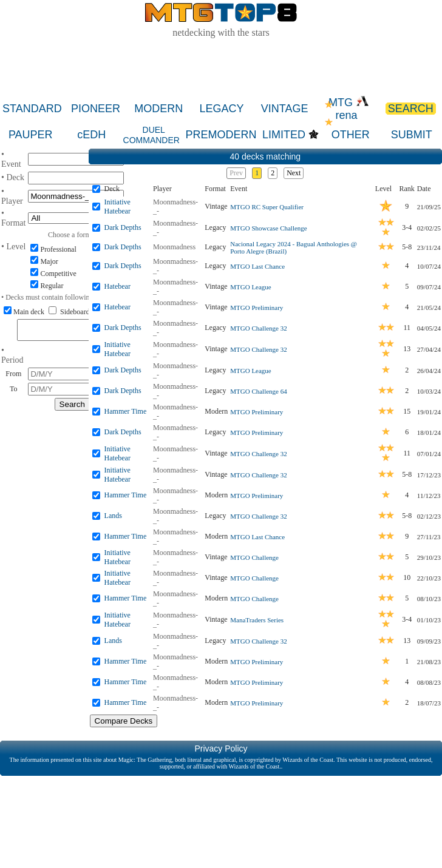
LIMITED (284, 135)
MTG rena (349, 109)
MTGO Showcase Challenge (268, 228)
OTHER (351, 135)
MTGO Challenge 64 (258, 391)
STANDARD (32, 109)
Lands (113, 516)
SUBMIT (412, 135)
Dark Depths (123, 227)
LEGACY (221, 109)
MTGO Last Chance (257, 266)
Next (294, 173)
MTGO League (251, 287)
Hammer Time (126, 411)
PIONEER (96, 109)
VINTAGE (285, 109)
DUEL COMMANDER (151, 135)
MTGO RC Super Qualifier (267, 207)
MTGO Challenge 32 (258, 328)
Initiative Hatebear (117, 207)
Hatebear (117, 286)
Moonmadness (174, 247)
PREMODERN (221, 135)
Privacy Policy (221, 749)
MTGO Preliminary (257, 308)
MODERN (158, 109)
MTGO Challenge (254, 557)
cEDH (91, 135)
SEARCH (411, 109)
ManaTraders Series (257, 620)
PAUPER (31, 135)
